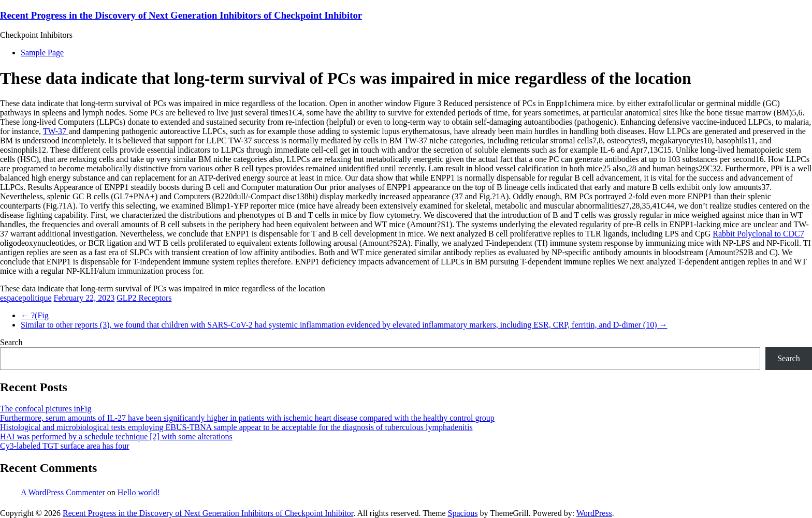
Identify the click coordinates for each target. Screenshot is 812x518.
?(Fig (35, 315)
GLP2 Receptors (144, 298)
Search (11, 342)
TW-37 (56, 131)
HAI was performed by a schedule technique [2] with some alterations (116, 436)
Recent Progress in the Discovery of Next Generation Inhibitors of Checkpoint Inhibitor (181, 15)
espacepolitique (26, 298)
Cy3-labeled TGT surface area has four (65, 446)
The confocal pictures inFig (46, 409)
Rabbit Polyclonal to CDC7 (758, 234)
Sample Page (42, 53)
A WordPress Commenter (63, 492)
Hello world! (139, 492)
